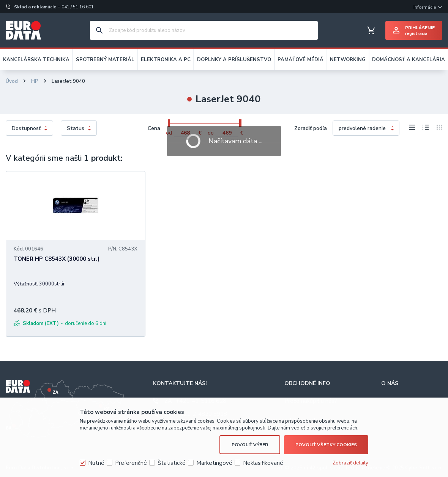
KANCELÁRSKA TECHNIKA (36, 60)
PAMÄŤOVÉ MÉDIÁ (301, 60)
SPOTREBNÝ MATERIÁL (105, 60)
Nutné (96, 463)
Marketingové (214, 463)
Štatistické (172, 463)
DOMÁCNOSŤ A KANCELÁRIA (409, 60)
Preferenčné (131, 463)
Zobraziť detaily (350, 463)
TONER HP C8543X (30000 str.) (57, 259)
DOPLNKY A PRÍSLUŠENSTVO (234, 60)
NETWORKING (348, 60)
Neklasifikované (263, 463)
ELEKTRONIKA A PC (166, 60)
